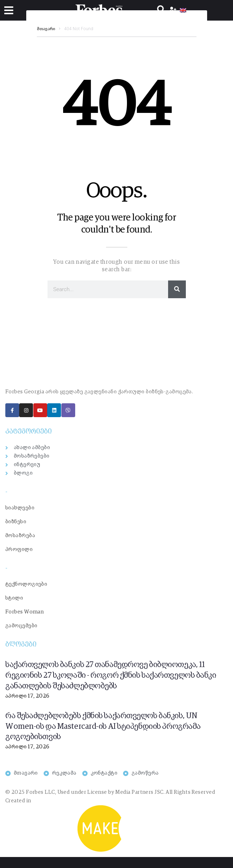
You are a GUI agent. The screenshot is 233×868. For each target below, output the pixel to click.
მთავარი (46, 29)
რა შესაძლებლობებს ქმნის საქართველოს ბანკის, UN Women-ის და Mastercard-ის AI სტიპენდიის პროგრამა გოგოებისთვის (103, 727)
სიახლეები (20, 508)
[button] (9, 10)
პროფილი (19, 549)
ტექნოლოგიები (26, 584)
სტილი (14, 598)
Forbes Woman (24, 612)
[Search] (177, 289)
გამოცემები (21, 626)
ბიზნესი (16, 522)
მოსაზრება (20, 536)
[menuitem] (183, 10)
